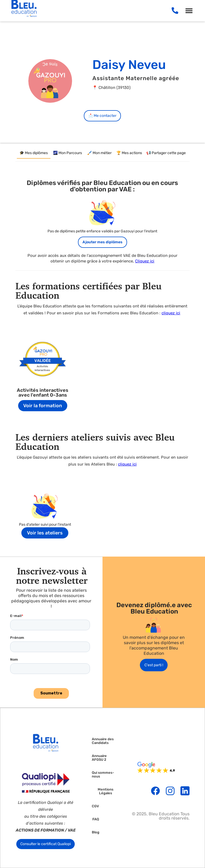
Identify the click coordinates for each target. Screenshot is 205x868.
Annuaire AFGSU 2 (99, 758)
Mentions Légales (106, 791)
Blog (96, 832)
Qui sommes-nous (103, 775)
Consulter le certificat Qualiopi (46, 844)
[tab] (34, 153)
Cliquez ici (145, 261)
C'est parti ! (154, 665)
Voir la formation (43, 406)
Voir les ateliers (45, 533)
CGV (95, 806)
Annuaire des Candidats (103, 741)
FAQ (96, 819)
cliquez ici (171, 313)
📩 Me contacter (102, 116)
